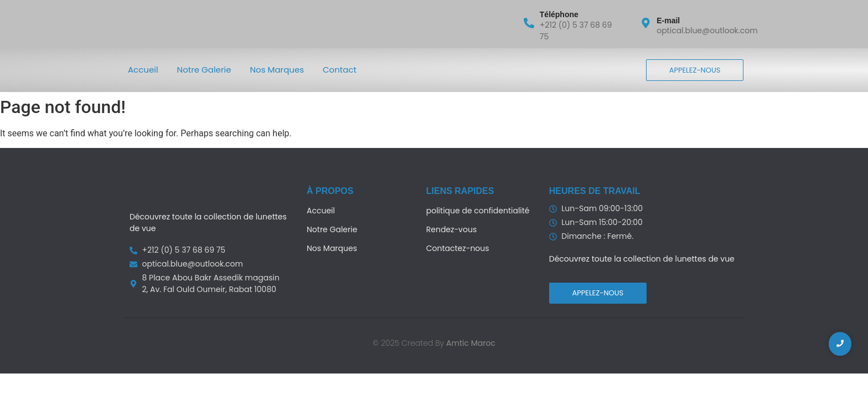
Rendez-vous (451, 229)
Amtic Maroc (471, 343)
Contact (340, 70)
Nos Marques (277, 70)
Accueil (143, 70)
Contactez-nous (458, 248)
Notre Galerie (204, 70)
